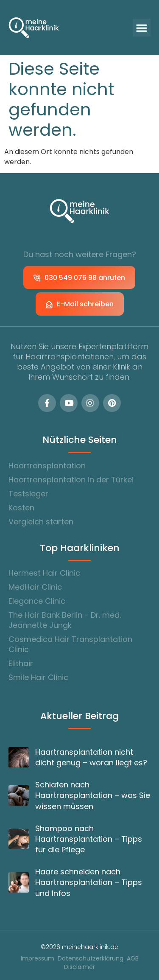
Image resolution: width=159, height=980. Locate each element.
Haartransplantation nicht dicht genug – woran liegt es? (91, 757)
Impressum (38, 959)
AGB (133, 959)
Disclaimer (79, 967)
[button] (142, 28)
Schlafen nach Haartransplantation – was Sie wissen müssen (93, 795)
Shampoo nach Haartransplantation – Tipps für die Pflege (89, 839)
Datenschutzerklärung (91, 959)
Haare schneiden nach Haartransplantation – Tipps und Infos (89, 882)
